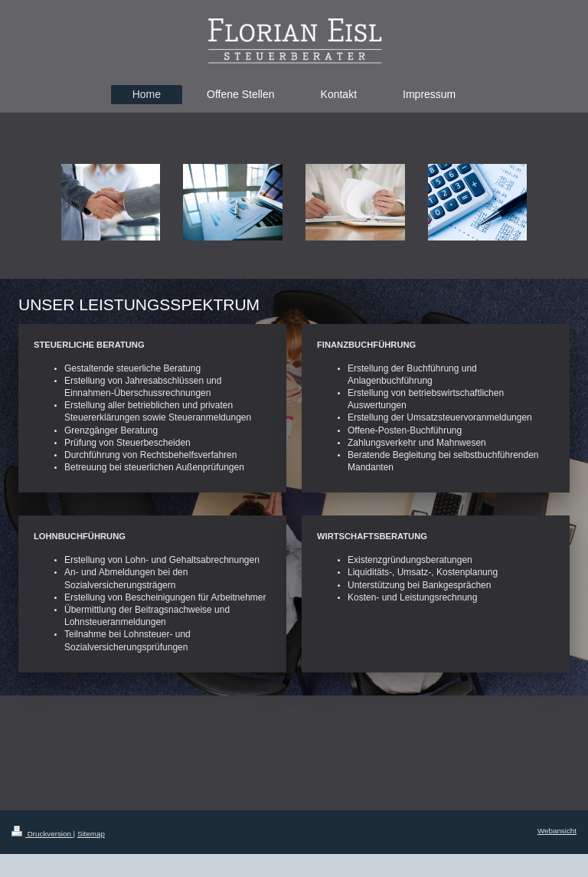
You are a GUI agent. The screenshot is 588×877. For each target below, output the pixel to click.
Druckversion (42, 834)
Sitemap (91, 834)
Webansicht (557, 831)
